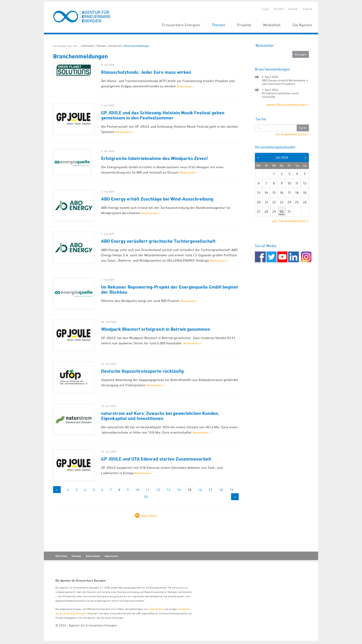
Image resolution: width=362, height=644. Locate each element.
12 (158, 490)
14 (179, 490)
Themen (219, 25)
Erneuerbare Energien (181, 25)
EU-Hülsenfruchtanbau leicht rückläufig (280, 95)
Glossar (293, 9)
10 (137, 490)
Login (265, 9)
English (308, 9)
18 (221, 490)
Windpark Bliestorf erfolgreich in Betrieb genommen (156, 329)
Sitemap (76, 556)
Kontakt (279, 9)
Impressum (111, 556)
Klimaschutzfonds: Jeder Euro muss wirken (146, 72)
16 (200, 490)
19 (231, 490)
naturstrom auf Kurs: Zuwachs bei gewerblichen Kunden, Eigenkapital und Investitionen (160, 416)
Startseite (88, 46)
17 (211, 490)
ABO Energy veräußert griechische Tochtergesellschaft (158, 241)
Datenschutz (93, 556)
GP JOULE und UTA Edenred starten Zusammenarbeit (156, 459)
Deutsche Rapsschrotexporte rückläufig (142, 371)
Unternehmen (156, 609)
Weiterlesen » (186, 86)
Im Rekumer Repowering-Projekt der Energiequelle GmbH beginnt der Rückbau (170, 290)
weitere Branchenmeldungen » (288, 105)
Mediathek (272, 25)
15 (190, 490)
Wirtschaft (115, 46)
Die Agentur (302, 25)
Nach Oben (149, 516)
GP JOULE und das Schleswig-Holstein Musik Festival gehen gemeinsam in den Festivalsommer (163, 115)
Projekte (244, 25)
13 (169, 490)
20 (146, 497)
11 (148, 490)
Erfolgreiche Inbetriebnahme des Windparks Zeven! (155, 158)
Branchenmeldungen (137, 46)
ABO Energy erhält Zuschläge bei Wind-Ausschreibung (157, 199)
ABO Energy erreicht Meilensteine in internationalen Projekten (285, 82)
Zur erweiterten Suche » (292, 134)
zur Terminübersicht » (291, 221)
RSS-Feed (61, 556)
